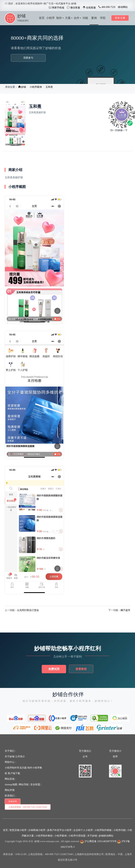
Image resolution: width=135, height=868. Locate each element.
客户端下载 (14, 773)
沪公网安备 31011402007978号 (98, 841)
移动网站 (123, 7)
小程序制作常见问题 (16, 768)
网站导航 (24, 785)
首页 (5, 830)
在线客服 (91, 8)
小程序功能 (119, 830)
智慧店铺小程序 (18, 830)
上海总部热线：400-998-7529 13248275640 (28, 807)
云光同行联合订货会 (28, 610)
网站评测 (10, 790)
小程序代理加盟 (77, 836)
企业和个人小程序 (83, 830)
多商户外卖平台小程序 (59, 830)
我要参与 (28, 58)
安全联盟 (35, 785)
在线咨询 (13, 801)
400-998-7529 (108, 7)
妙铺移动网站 (106, 836)
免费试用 (54, 669)
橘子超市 (125, 610)
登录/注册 (120, 18)
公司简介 (20, 757)
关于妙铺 (10, 757)
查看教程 (81, 669)
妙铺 (21, 16)
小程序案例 (36, 87)
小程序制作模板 (103, 830)
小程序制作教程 (44, 836)
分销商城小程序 (37, 830)
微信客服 (75, 8)
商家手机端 (58, 8)
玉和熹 (49, 87)
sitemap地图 (11, 785)
